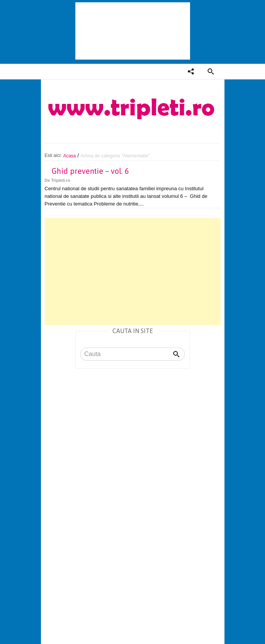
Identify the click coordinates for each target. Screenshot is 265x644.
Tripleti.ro (61, 180)
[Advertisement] (133, 272)
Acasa (69, 156)
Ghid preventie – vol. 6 (90, 171)
